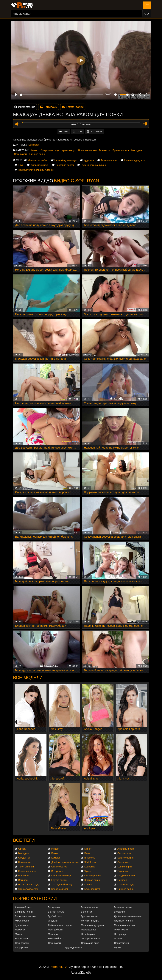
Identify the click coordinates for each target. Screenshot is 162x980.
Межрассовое (89, 930)
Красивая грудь (126, 884)
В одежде (119, 912)
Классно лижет (60, 889)
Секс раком (20, 154)
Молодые (137, 150)
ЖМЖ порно (22, 921)
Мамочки (20, 930)
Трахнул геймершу (62, 884)
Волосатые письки (25, 916)
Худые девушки (73, 947)
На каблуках (88, 934)
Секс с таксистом (28, 889)
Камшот (56, 858)
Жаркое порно (92, 880)
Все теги (24, 840)
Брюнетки (105, 150)
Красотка (89, 867)
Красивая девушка (135, 160)
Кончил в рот (125, 867)
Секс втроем (124, 853)
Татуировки (21, 947)
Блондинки (54, 907)
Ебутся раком (59, 880)
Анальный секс (126, 849)
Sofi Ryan (34, 145)
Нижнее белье (37, 154)
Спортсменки (121, 943)
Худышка (89, 160)
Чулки (88, 871)
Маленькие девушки (92, 925)
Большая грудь (93, 889)
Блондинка (24, 862)
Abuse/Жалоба (81, 973)
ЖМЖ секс (90, 862)
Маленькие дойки (38, 160)
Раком (55, 853)
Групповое (123, 871)
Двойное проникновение (65, 862)
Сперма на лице (50, 150)
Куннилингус (69, 150)
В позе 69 (90, 858)
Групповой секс (90, 916)
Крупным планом (124, 921)
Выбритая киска (39, 165)
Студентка (24, 858)
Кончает (89, 884)
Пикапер (122, 880)
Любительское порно (60, 925)
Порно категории (35, 898)
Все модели (28, 677)
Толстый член (26, 867)
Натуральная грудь (29, 884)
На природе (121, 934)
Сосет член (124, 862)
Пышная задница (61, 876)
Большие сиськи (87, 150)
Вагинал (23, 880)
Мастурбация (56, 930)
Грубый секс (55, 916)
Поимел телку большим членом (36, 170)
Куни (87, 853)
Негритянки (21, 939)
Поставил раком (65, 165)
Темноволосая (109, 160)
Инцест (55, 849)
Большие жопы (89, 907)
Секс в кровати (93, 876)
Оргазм (22, 849)
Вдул (21, 165)
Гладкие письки (126, 876)
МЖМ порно (121, 930)
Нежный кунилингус (66, 160)
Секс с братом (59, 867)
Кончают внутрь (90, 921)
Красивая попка (27, 871)
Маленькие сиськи (124, 925)
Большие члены (24, 912)
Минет (35, 150)
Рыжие (118, 939)
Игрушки (53, 921)
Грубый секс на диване (94, 165)
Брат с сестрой (126, 858)
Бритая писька (121, 150)
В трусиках (57, 871)
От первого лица (90, 939)
